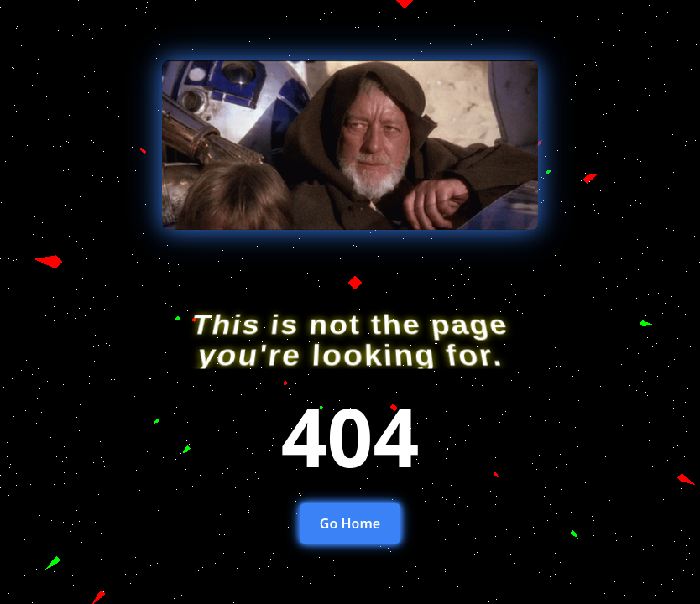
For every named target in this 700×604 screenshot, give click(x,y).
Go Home (350, 523)
